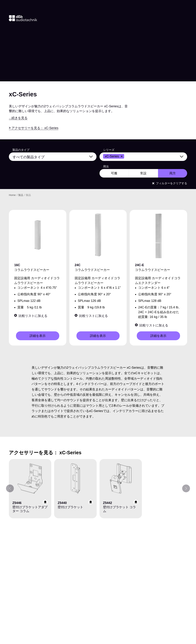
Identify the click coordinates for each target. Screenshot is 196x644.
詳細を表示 (38, 336)
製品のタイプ (21, 150)
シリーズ (109, 150)
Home (13, 195)
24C (78, 265)
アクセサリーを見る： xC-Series (34, 128)
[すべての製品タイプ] (55, 156)
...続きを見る (18, 118)
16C (17, 265)
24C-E (140, 265)
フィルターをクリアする (170, 183)
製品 (21, 195)
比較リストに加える (31, 316)
